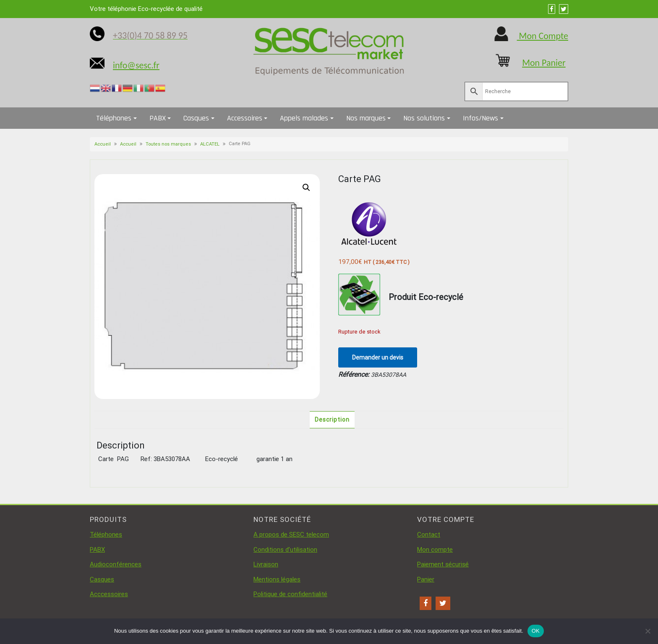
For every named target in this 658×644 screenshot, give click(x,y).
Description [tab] (332, 420)
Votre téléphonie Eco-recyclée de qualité (146, 9)
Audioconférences (116, 564)
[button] (306, 188)
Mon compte (435, 550)
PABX (158, 118)
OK (536, 631)
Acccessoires (109, 594)
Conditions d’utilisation (285, 550)
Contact (429, 534)
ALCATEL (210, 144)
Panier (426, 579)
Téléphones (114, 118)
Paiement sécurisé (443, 564)
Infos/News (480, 118)
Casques (196, 118)
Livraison (266, 564)
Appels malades (304, 118)
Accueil (103, 144)
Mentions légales (277, 579)
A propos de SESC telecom (291, 534)
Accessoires (245, 118)
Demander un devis (378, 357)
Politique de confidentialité (290, 594)
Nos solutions (424, 118)
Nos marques (366, 118)
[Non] (648, 631)
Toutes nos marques (168, 144)
